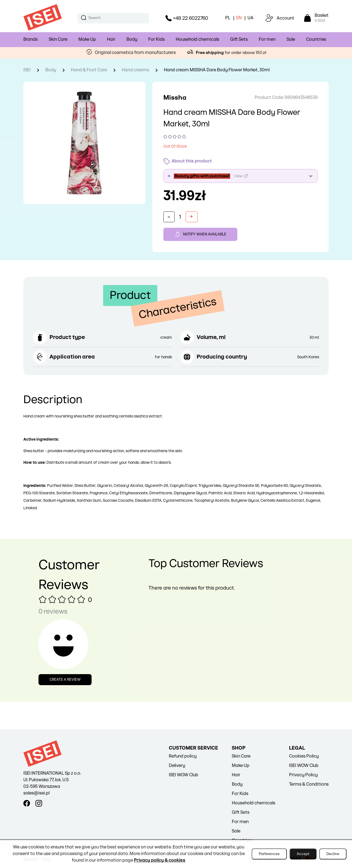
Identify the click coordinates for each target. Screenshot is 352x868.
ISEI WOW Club (184, 775)
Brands (31, 40)
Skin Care (58, 40)
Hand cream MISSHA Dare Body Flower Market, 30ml (217, 70)
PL (228, 18)
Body (132, 40)
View (241, 176)
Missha (175, 98)
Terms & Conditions (309, 784)
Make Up (87, 40)
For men (267, 40)
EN (239, 18)
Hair (111, 40)
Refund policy (183, 756)
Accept (303, 854)
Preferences (269, 854)
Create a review (65, 680)
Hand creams (135, 70)
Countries (316, 40)
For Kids (156, 40)
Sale (291, 40)
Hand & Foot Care (89, 70)
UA (251, 18)
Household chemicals (197, 40)
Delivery (177, 766)
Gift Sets (239, 40)
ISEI (27, 70)
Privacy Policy (303, 775)
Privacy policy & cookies (160, 860)
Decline (333, 854)
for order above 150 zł (231, 53)
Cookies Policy (304, 756)
